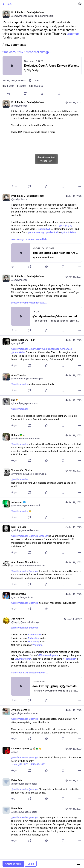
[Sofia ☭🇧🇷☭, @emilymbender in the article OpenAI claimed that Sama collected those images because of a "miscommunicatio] (42, 448)
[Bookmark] (59, 94)
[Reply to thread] (14, 186)
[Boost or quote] (25, 94)
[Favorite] (42, 94)
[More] (76, 94)
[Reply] (8, 94)
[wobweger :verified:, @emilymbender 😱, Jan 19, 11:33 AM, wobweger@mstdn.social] (42, 510)
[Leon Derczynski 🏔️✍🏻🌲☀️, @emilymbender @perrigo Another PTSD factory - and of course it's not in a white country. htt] (42, 760)
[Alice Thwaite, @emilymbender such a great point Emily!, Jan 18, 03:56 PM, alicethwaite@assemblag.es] (42, 383)
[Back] (38, 4)
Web (37, 80)
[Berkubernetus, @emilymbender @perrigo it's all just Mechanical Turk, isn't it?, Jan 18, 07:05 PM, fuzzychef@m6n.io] (42, 602)
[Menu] (79, 864)
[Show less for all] (80, 4)
